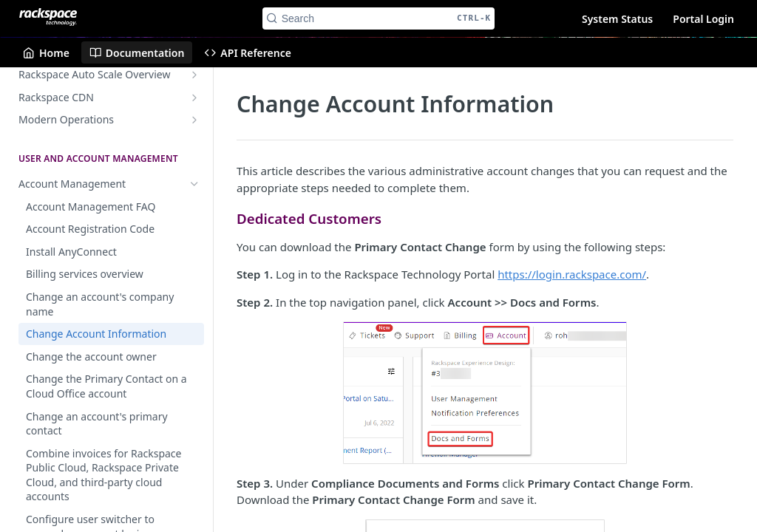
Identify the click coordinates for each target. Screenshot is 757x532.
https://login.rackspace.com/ (572, 274)
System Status (617, 19)
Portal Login (703, 19)
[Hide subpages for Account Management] (194, 184)
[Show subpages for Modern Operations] (194, 120)
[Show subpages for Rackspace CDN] (194, 98)
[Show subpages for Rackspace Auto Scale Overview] (194, 75)
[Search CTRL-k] (379, 18)
